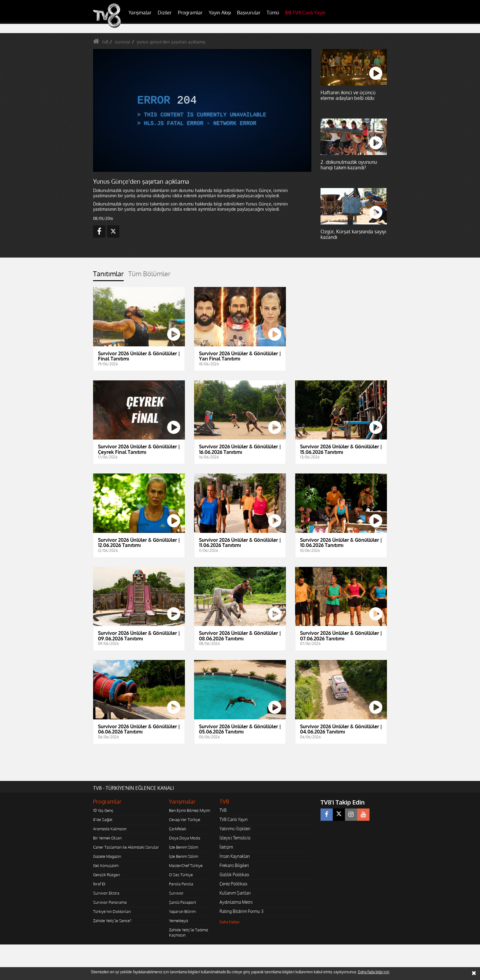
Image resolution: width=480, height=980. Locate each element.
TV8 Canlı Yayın (305, 13)
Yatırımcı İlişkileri (235, 829)
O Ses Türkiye (181, 875)
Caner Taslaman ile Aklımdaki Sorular (126, 847)
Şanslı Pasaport (182, 902)
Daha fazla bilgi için (374, 972)
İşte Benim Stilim (184, 847)
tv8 (105, 42)
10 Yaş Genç (103, 810)
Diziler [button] (165, 13)
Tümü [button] (273, 13)
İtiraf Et (99, 884)
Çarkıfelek (178, 829)
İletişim (226, 847)
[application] (202, 110)
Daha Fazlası (230, 922)
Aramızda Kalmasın (110, 829)
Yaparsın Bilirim (182, 911)
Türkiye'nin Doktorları (112, 911)
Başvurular (249, 13)
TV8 (223, 810)
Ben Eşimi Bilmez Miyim (189, 810)
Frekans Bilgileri (234, 865)
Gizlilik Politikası (234, 874)
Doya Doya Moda (185, 838)
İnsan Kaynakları (235, 856)
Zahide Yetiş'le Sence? (112, 921)
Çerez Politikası (233, 884)
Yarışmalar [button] (140, 13)
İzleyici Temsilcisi (235, 838)
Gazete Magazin (107, 856)
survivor (123, 42)
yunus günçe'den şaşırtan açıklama (171, 42)
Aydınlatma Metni (236, 902)
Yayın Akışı (220, 13)
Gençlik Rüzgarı (106, 875)
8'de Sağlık (103, 820)
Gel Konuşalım (106, 865)
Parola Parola (181, 884)
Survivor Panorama (110, 902)
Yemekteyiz (179, 921)
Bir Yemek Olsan (107, 838)
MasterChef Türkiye (186, 865)
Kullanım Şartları (235, 893)
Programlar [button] (190, 13)
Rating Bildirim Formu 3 (242, 911)
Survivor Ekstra (106, 893)
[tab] (108, 275)
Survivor (176, 893)
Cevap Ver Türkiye (185, 820)
